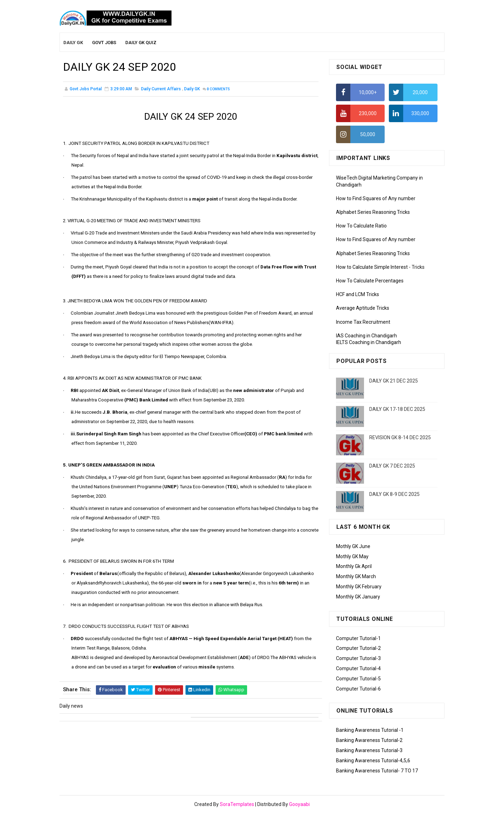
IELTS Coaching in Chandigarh (369, 342)
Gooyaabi (299, 804)
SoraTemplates (237, 804)
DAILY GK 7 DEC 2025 (392, 466)
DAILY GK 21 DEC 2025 (394, 381)
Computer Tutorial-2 (358, 648)
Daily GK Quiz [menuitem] (141, 43)
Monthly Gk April (354, 566)
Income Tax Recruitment (363, 322)
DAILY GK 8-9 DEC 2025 (394, 494)
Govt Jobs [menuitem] (104, 43)
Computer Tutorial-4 (358, 668)
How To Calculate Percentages (370, 281)
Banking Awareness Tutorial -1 (370, 730)
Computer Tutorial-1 (358, 638)
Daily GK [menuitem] (73, 43)
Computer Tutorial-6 (358, 689)
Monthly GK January (358, 597)
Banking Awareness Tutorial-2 (369, 740)
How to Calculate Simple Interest (372, 267)
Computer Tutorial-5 (358, 679)
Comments (218, 89)
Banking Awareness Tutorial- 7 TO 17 (377, 771)
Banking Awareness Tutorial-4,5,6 (373, 761)
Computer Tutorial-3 (358, 658)
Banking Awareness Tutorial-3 (369, 750)
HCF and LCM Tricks (358, 294)
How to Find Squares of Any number (376, 198)
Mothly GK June (353, 546)
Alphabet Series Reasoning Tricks (373, 212)
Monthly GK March (356, 576)
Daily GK (192, 89)
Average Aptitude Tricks (363, 308)
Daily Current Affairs (161, 89)
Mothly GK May (352, 556)
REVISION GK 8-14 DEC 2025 (400, 437)
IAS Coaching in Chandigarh (366, 336)
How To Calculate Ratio (361, 226)
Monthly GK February (359, 587)
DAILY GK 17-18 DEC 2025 (397, 409)
